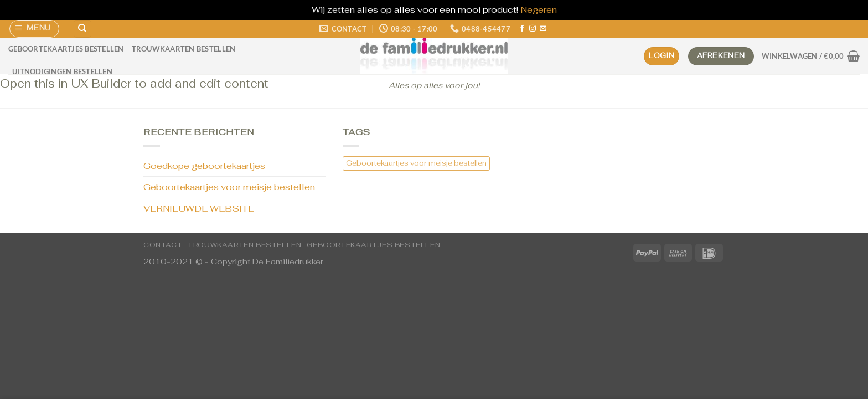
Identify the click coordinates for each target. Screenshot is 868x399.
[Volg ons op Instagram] (533, 29)
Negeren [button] (539, 10)
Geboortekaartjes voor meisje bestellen (229, 187)
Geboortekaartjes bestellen (66, 49)
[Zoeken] (82, 29)
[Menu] (35, 29)
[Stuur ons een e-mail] (543, 29)
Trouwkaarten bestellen (184, 49)
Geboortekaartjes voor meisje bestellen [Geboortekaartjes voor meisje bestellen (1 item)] (416, 163)
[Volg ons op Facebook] (522, 29)
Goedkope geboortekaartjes (204, 166)
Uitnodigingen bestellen (62, 71)
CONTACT (163, 245)
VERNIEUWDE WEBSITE (199, 209)
